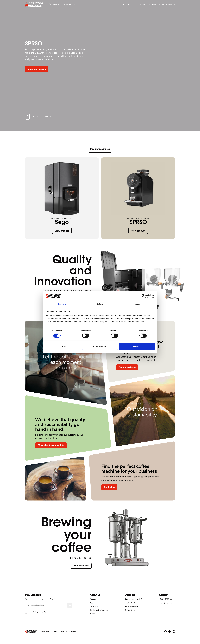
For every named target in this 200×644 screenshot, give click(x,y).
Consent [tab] (62, 304)
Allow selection (100, 346)
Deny (63, 346)
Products (93, 599)
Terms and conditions (49, 632)
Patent (92, 614)
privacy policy (42, 612)
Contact (127, 4)
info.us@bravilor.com (167, 603)
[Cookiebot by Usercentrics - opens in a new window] (143, 296)
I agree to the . (38, 612)
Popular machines (100, 149)
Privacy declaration (69, 632)
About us (93, 603)
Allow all (137, 346)
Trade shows (95, 607)
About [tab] (138, 304)
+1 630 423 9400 (166, 599)
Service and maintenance (99, 610)
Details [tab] (100, 304)
